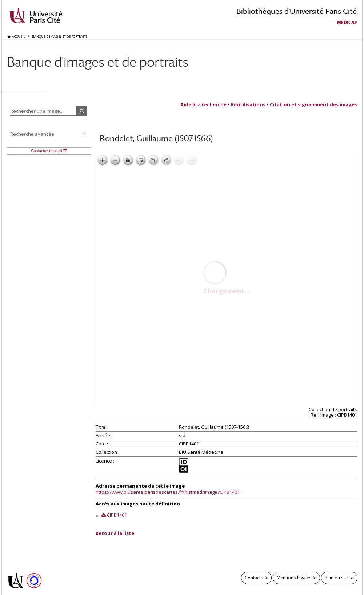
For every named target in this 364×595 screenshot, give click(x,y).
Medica (346, 23)
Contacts (254, 578)
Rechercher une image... (37, 111)
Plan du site (337, 578)
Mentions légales (294, 578)
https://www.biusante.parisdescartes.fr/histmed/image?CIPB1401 (168, 492)
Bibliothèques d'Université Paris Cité (297, 11)
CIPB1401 (117, 515)
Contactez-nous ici (46, 151)
